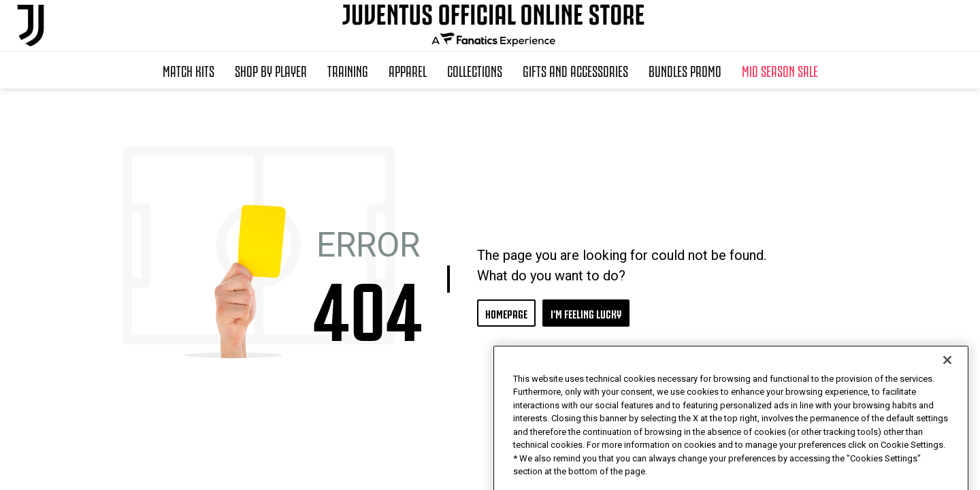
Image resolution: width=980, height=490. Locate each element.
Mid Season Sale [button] (780, 70)
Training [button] (348, 70)
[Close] (947, 385)
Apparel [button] (408, 70)
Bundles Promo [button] (685, 70)
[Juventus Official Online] (31, 26)
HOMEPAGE (506, 313)
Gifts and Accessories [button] (575, 70)
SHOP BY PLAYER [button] (271, 70)
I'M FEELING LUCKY (586, 313)
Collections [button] (475, 70)
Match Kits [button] (189, 70)
